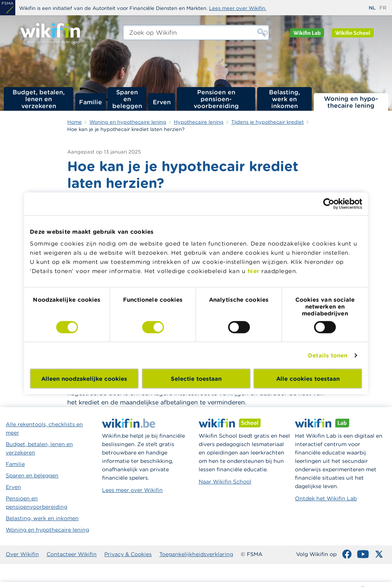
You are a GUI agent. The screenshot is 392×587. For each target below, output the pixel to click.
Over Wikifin (22, 554)
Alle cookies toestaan (308, 379)
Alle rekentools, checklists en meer (44, 429)
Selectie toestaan (196, 379)
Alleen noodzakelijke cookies (84, 379)
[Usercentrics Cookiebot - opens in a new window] (329, 204)
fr (383, 8)
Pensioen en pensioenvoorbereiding (36, 503)
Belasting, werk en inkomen (284, 99)
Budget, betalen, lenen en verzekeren (39, 99)
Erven (162, 102)
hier (254, 271)
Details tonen (328, 355)
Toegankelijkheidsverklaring (196, 554)
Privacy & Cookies (128, 554)
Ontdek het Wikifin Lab (326, 498)
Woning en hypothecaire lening (47, 530)
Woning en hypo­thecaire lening (351, 102)
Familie (91, 102)
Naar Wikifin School (225, 482)
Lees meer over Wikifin (132, 490)
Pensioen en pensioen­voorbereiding (216, 99)
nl (372, 8)
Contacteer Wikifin (72, 554)
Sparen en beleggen (127, 99)
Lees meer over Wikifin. (238, 8)
